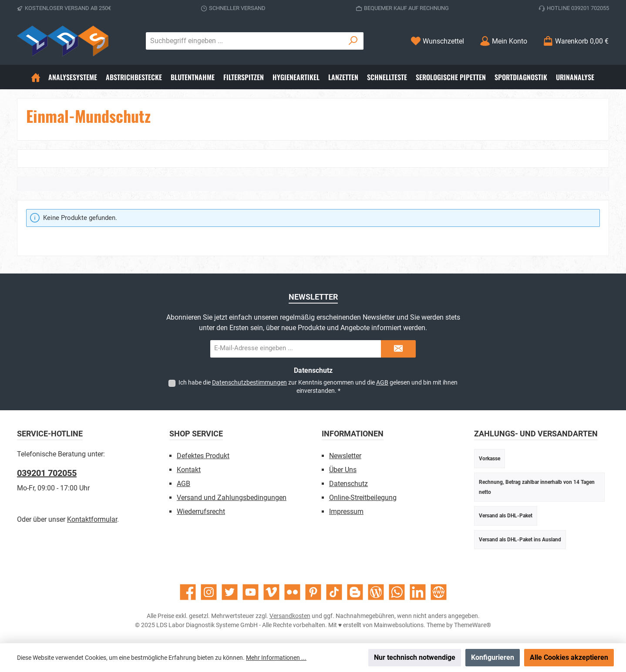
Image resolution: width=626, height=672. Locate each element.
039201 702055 (47, 473)
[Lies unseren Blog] (376, 592)
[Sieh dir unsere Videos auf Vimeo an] (271, 592)
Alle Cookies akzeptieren (569, 657)
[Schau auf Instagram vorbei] (209, 592)
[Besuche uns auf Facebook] (188, 592)
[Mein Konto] (503, 41)
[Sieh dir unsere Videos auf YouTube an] (251, 592)
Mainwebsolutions (399, 625)
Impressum (346, 512)
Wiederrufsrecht (201, 512)
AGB (382, 382)
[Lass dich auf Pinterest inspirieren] (313, 592)
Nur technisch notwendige (415, 657)
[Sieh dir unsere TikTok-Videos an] (334, 592)
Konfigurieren (493, 657)
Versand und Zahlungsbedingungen (232, 498)
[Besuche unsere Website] (439, 592)
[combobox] (245, 41)
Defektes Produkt (203, 456)
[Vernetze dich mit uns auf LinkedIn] (418, 592)
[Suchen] (353, 41)
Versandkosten (290, 616)
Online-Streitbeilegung (363, 498)
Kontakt (189, 470)
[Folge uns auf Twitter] (230, 592)
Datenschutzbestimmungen (249, 382)
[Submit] (398, 349)
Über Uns (343, 470)
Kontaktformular (92, 519)
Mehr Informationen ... (276, 658)
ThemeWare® (473, 625)
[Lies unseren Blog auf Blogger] (355, 592)
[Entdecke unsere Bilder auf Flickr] (292, 592)
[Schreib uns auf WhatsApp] (397, 592)
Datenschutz (348, 484)
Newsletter (345, 456)
